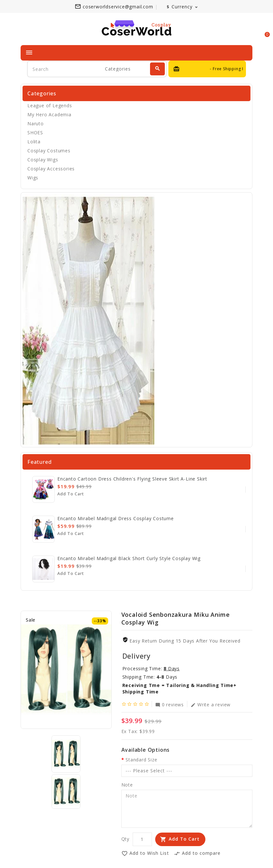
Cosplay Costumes (49, 151)
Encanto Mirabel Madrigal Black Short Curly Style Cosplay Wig (129, 558)
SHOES (35, 133)
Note (127, 785)
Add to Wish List (145, 854)
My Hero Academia (49, 114)
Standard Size (141, 760)
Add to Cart (184, 839)
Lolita (34, 142)
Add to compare (197, 854)
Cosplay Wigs (43, 160)
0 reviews (169, 704)
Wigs (33, 178)
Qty (125, 839)
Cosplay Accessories (51, 169)
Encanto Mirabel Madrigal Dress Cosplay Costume (116, 518)
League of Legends (50, 105)
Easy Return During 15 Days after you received (185, 641)
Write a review (211, 704)
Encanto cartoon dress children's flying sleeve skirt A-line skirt (132, 479)
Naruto (36, 124)
